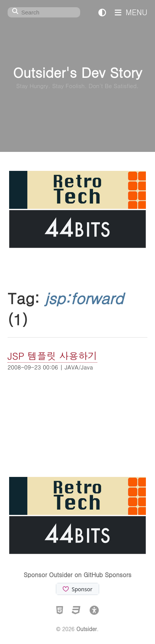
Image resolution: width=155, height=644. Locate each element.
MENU (131, 12)
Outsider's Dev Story (77, 72)
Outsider (87, 629)
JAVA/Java (79, 367)
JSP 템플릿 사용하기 (52, 356)
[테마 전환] (102, 12)
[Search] (44, 12)
